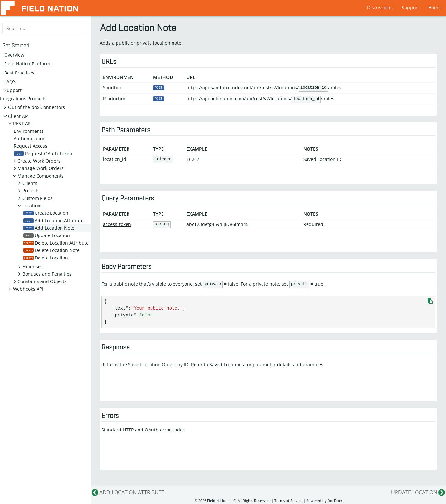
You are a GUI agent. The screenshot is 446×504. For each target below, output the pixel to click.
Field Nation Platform (27, 64)
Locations (33, 206)
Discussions (380, 8)
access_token (117, 224)
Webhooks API (28, 289)
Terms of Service (288, 501)
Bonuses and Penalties (47, 274)
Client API (18, 116)
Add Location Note (49, 228)
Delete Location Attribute (56, 243)
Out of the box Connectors (37, 107)
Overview (14, 55)
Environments (29, 131)
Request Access (30, 146)
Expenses (33, 266)
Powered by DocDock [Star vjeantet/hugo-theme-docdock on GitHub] (324, 501)
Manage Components (41, 176)
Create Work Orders (39, 161)
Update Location (47, 235)
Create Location (46, 213)
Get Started (16, 46)
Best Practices (19, 73)
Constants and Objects (42, 281)
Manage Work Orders (41, 168)
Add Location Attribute (53, 220)
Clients (30, 183)
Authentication (30, 138)
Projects (31, 191)
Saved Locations (227, 365)
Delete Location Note (51, 250)
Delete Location (46, 258)
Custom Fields (38, 198)
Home (435, 8)
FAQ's (10, 81)
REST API (22, 124)
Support (410, 8)
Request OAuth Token (43, 153)
